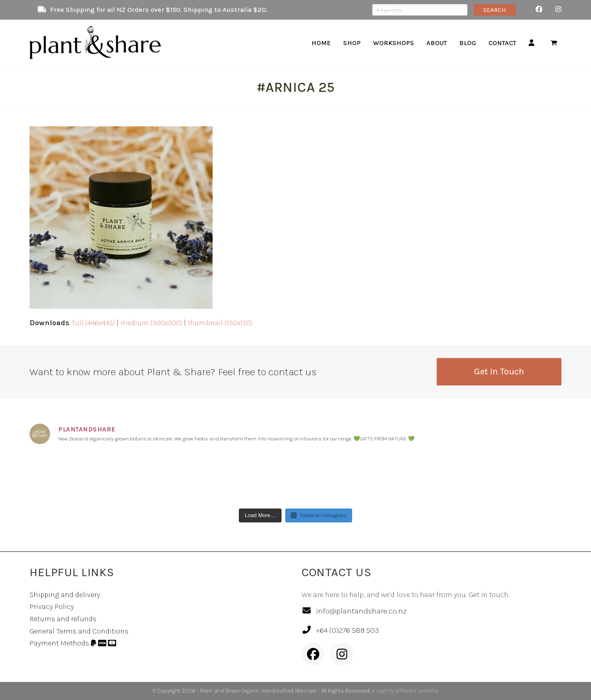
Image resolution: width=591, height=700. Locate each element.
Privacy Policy (52, 607)
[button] (554, 43)
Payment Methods (73, 643)
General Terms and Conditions (79, 631)
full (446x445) (94, 323)
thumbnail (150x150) (220, 323)
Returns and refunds (63, 619)
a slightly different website (405, 691)
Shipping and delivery (65, 595)
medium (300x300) (151, 323)
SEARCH (495, 10)
